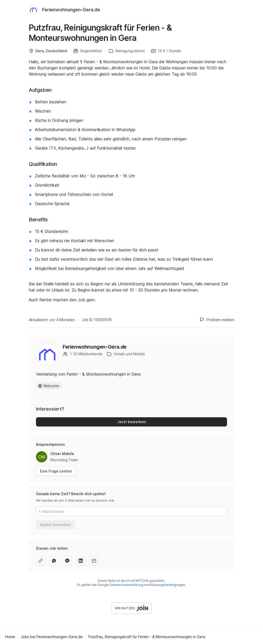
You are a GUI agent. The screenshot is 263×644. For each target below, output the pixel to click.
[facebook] (67, 561)
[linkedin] (81, 561)
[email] (94, 561)
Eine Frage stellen (56, 471)
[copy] (41, 561)
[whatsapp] (54, 561)
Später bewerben (55, 525)
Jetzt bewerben (132, 422)
